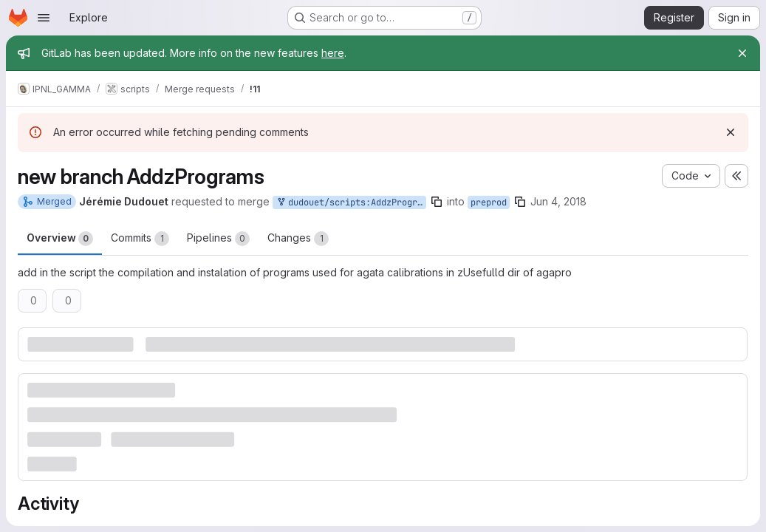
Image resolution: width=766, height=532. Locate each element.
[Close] (742, 53)
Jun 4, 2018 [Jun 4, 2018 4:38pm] (558, 201)
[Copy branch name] (437, 202)
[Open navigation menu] (44, 18)
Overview (60, 239)
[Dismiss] (731, 132)
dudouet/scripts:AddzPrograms (351, 203)
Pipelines (218, 239)
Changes (298, 239)
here (333, 53)
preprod (489, 202)
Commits (140, 239)
